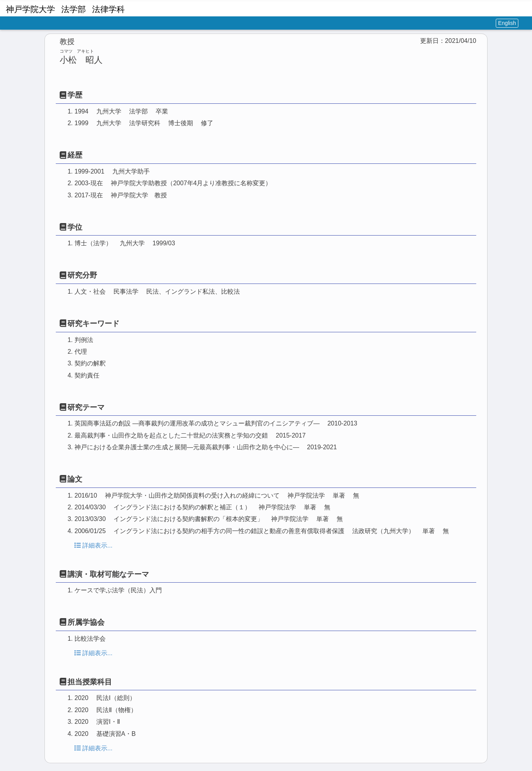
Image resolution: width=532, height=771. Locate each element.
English (507, 23)
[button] (523, 8)
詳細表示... (93, 545)
